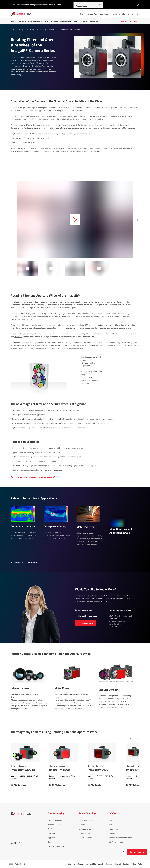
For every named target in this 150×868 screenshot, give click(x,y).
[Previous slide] (131, 738)
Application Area (85, 829)
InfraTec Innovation (86, 833)
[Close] (138, 5)
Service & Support (85, 838)
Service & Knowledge (56, 846)
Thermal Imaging (17, 29)
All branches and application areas (26, 562)
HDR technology (37, 345)
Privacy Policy (137, 864)
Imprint (118, 864)
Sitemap (112, 833)
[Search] (138, 14)
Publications (114, 829)
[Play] (75, 220)
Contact (126, 864)
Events (76, 21)
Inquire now (139, 852)
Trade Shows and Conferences (120, 838)
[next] (136, 220)
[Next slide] (136, 738)
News (111, 820)
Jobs (123, 14)
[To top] (124, 852)
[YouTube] (15, 843)
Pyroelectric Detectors (87, 820)
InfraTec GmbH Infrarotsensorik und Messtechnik (84, 864)
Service (84, 21)
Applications (65, 21)
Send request (87, 623)
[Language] (133, 14)
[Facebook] (19, 843)
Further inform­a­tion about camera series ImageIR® (33, 477)
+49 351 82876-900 (86, 610)
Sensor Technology (96, 14)
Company (108, 14)
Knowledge (93, 21)
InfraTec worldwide (116, 842)
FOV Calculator (20, 785)
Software (54, 21)
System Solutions (18, 21)
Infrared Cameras (35, 21)
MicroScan (18, 337)
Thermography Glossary (48, 29)
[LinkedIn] (12, 843)
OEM (46, 21)
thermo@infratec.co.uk (88, 616)
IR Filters (82, 825)
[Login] (128, 14)
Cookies (109, 864)
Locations (117, 14)
